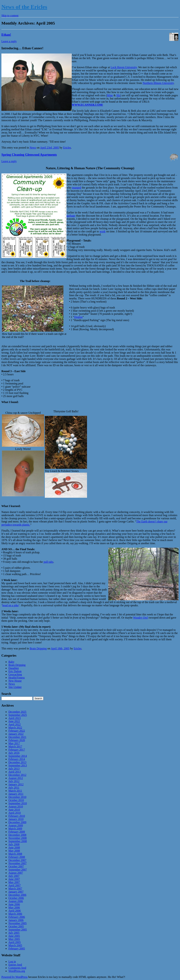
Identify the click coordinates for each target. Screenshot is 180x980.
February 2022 (17, 731)
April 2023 (15, 718)
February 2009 (17, 832)
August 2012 (16, 778)
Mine (110, 95)
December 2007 (17, 860)
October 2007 (16, 866)
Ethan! (6, 35)
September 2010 (18, 803)
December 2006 (17, 895)
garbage (71, 216)
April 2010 (15, 813)
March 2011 (15, 791)
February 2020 (17, 740)
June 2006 (14, 904)
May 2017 (14, 743)
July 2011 (14, 788)
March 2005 (15, 945)
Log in (12, 961)
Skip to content (10, 16)
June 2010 (14, 810)
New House (15, 681)
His (118, 95)
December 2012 (17, 775)
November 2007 (18, 863)
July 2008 (14, 844)
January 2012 (16, 784)
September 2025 (18, 715)
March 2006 (15, 914)
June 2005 (14, 936)
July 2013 (14, 769)
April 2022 (15, 724)
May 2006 (14, 907)
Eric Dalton (15, 671)
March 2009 (15, 829)
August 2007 (16, 873)
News (33, 148)
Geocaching (15, 674)
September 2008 (18, 841)
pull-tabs (49, 562)
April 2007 (15, 885)
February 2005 (17, 949)
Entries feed (15, 965)
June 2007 (14, 879)
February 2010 (17, 816)
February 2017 (17, 750)
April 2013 (15, 772)
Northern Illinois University (158, 83)
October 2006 (16, 898)
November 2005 (18, 923)
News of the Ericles (24, 7)
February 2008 (17, 857)
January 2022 (16, 734)
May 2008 (14, 851)
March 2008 (15, 854)
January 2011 (16, 794)
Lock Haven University (124, 67)
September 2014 (18, 756)
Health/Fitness (17, 678)
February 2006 (17, 917)
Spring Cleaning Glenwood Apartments (29, 155)
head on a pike (10, 605)
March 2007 (15, 889)
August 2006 (16, 901)
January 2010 (16, 819)
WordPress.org (17, 971)
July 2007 (14, 876)
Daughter (14, 668)
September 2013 (18, 765)
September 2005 (18, 930)
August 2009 (16, 825)
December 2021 (17, 737)
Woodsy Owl (140, 618)
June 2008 (14, 848)
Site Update (15, 687)
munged (77, 188)
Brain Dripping (38, 648)
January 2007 (16, 892)
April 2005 (15, 942)
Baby (11, 662)
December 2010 (17, 797)
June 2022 (14, 721)
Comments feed (17, 968)
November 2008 (18, 838)
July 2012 (14, 781)
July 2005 (14, 933)
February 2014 (17, 759)
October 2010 (16, 800)
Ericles (67, 148)
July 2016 (14, 753)
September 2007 (18, 870)
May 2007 (14, 882)
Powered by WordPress (15, 977)
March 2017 (15, 746)
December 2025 (17, 712)
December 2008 (17, 835)
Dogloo (78, 317)
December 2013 (17, 762)
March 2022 (15, 728)
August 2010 (16, 806)
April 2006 (15, 911)
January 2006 (16, 920)
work (103, 231)
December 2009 (17, 822)
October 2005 (16, 926)
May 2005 (14, 939)
